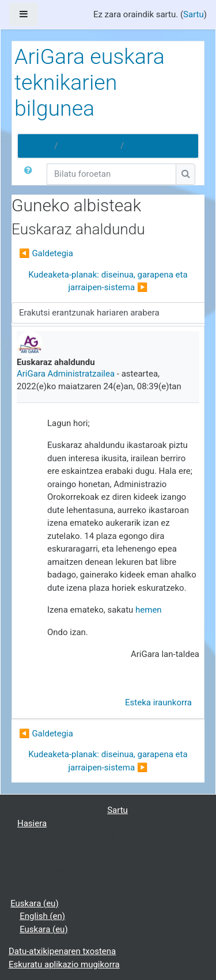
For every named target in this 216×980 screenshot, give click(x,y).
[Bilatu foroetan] (111, 174)
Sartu (194, 14)
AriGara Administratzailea (66, 374)
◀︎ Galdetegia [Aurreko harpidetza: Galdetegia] (46, 253)
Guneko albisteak (162, 146)
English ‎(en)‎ (42, 916)
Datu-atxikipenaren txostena (62, 951)
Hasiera (35, 146)
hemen (149, 610)
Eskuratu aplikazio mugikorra (64, 964)
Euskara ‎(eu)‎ (34, 903)
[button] (31, 174)
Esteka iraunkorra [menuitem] (158, 702)
